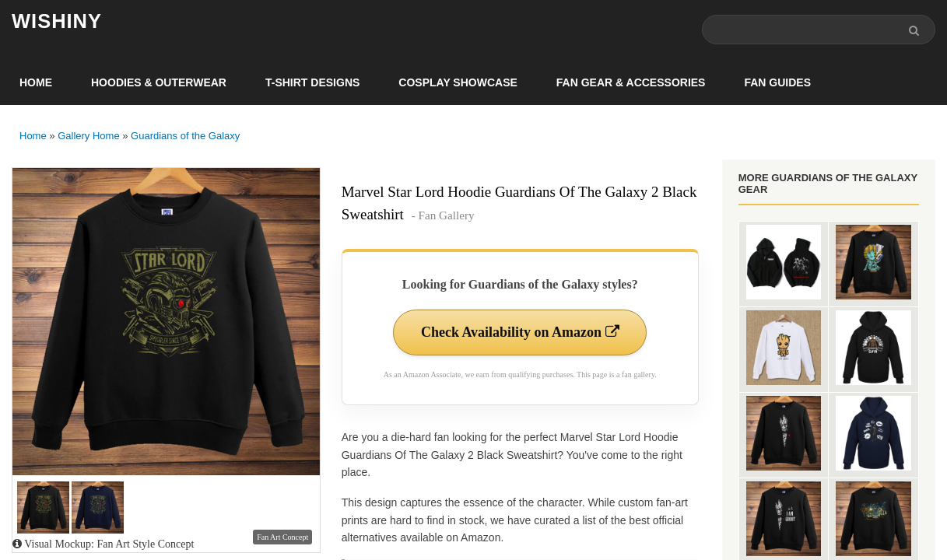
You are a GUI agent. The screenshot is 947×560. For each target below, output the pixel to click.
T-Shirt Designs (312, 82)
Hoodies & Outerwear (159, 82)
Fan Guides (777, 82)
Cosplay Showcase (458, 82)
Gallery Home (88, 136)
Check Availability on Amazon (520, 332)
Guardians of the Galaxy (185, 136)
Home (36, 82)
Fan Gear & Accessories (631, 82)
